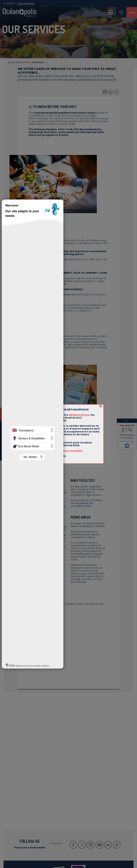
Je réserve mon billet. (68, 451)
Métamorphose (79, 415)
